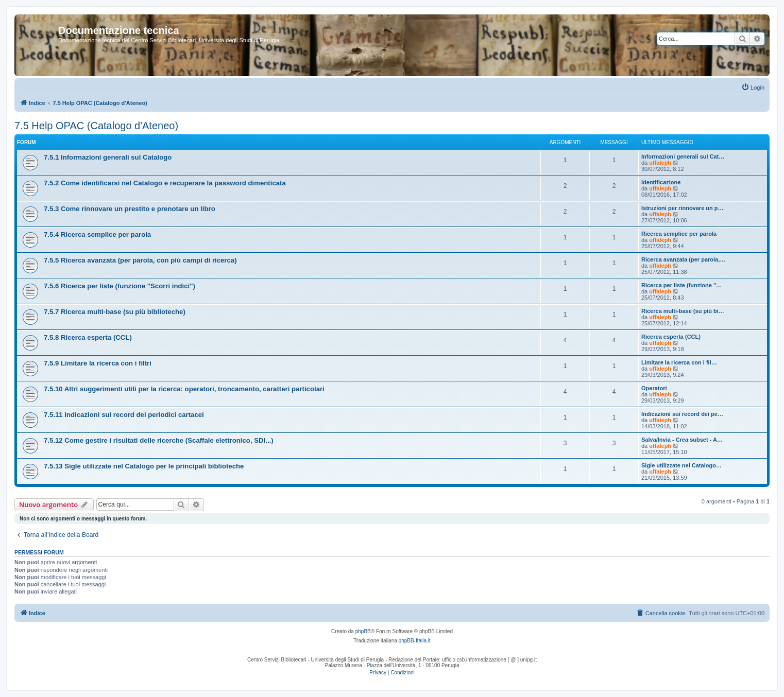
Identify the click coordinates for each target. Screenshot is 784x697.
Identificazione (661, 182)
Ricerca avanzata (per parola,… (683, 259)
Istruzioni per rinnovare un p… (683, 208)
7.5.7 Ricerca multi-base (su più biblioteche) (115, 312)
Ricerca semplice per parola (679, 234)
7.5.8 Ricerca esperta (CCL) (88, 337)
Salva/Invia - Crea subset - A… (682, 440)
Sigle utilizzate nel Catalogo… (681, 465)
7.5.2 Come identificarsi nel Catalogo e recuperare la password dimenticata (165, 183)
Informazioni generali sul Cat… (683, 156)
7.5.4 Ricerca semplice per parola (97, 234)
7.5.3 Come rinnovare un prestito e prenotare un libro (130, 209)
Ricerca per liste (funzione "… (681, 285)
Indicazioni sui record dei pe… (682, 414)
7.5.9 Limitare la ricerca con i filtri (98, 363)
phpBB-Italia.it (415, 641)
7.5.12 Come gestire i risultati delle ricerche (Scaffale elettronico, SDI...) (159, 440)
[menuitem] (753, 88)
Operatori (654, 388)
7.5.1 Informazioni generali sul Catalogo (108, 157)
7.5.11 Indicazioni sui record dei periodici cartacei (124, 415)
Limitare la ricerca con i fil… (679, 362)
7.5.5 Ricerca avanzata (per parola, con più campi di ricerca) (140, 260)
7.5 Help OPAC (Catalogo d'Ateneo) (96, 126)
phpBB (363, 631)
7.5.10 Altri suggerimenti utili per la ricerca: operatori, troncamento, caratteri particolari (184, 389)
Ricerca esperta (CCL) (671, 337)
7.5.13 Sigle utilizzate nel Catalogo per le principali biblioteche (144, 466)
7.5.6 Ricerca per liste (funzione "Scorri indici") (120, 286)
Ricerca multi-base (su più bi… (683, 311)
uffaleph (660, 163)
